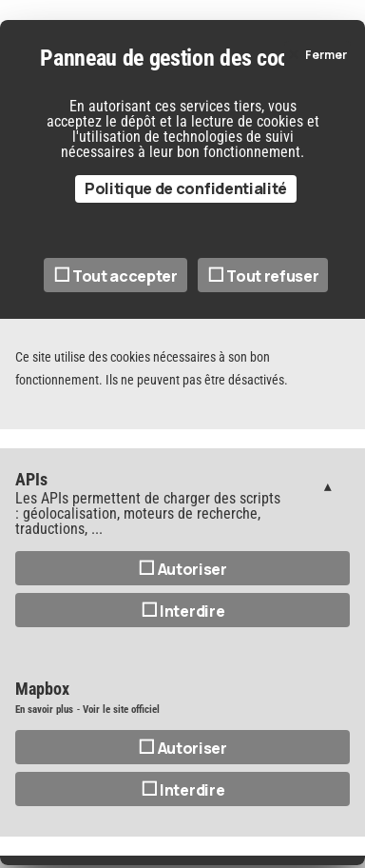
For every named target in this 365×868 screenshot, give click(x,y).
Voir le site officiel (121, 710)
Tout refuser (263, 276)
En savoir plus (44, 710)
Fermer (326, 55)
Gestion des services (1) (328, 486)
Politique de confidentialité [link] (186, 188)
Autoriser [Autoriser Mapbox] (182, 748)
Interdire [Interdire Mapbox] (183, 790)
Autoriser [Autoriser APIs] (182, 569)
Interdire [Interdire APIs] (183, 611)
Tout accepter (115, 276)
